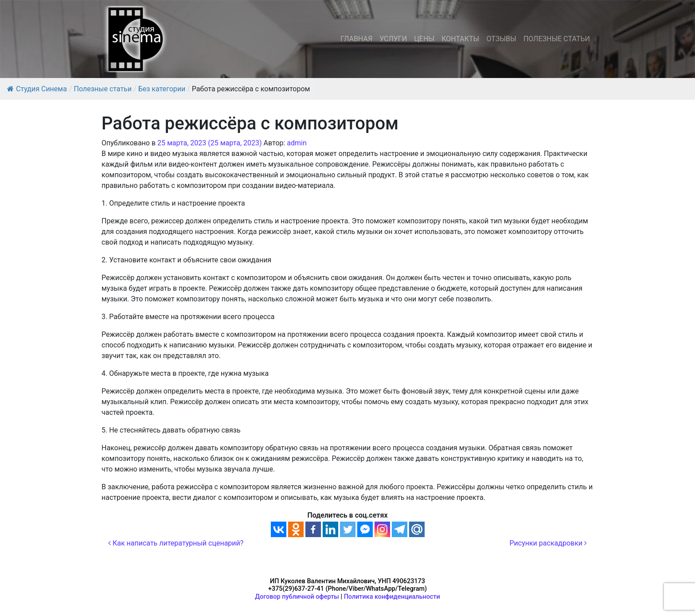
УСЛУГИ (393, 39)
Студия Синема (37, 89)
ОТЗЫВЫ (501, 39)
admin (297, 143)
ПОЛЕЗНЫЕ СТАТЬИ (557, 39)
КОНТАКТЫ (460, 39)
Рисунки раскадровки (548, 543)
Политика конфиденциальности (392, 597)
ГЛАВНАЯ (356, 39)
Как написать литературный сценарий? (176, 543)
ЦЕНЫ (424, 39)
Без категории (162, 89)
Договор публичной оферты (297, 597)
